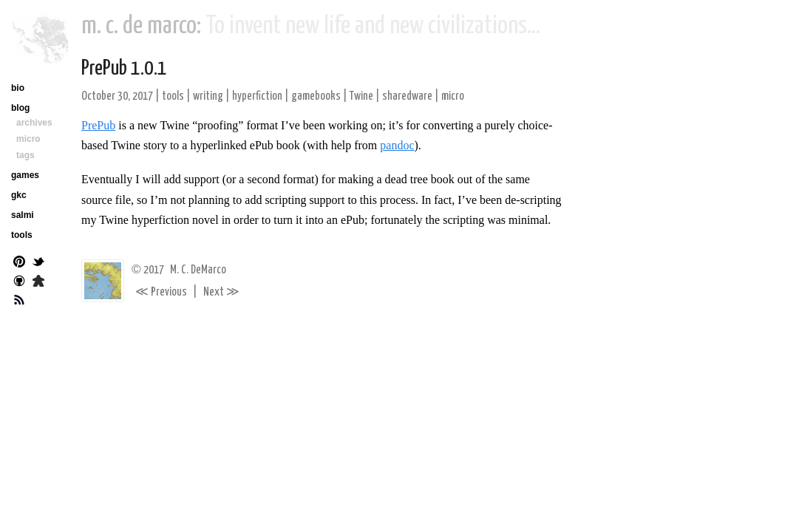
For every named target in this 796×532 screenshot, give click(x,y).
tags (25, 155)
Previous (161, 292)
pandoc (397, 145)
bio (18, 88)
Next (221, 292)
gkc (19, 195)
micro (453, 96)
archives (34, 123)
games (25, 175)
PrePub (98, 125)
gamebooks (316, 96)
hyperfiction (257, 96)
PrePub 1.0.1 (124, 69)
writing (208, 96)
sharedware (407, 96)
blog (20, 108)
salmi (23, 215)
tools (173, 96)
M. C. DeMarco (198, 270)
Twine (361, 96)
